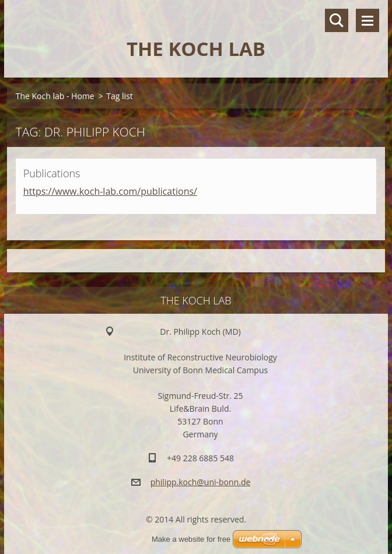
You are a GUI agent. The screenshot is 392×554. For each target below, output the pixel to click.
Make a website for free (191, 539)
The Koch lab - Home (55, 96)
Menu (367, 20)
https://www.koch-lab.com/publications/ (110, 191)
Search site (337, 20)
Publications (52, 173)
